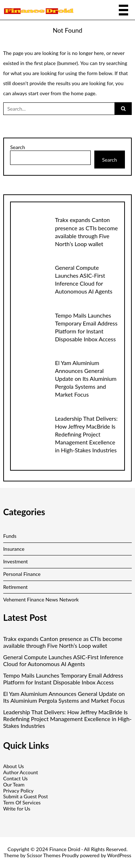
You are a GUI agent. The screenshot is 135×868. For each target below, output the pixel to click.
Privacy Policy (18, 791)
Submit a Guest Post (26, 796)
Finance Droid (65, 849)
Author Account (21, 772)
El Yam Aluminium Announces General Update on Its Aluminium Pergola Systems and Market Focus (86, 378)
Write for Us (17, 809)
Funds (10, 536)
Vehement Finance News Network (41, 599)
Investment (16, 561)
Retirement (15, 587)
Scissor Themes (44, 855)
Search (17, 147)
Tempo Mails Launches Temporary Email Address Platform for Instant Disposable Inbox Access (63, 679)
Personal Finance (22, 574)
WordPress (119, 855)
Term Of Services (22, 802)
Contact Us (15, 778)
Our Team (14, 784)
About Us (14, 766)
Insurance (14, 549)
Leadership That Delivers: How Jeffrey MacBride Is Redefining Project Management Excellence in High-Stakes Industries (86, 434)
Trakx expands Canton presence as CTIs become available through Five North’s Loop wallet (63, 642)
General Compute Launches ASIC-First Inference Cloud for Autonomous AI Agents (63, 661)
